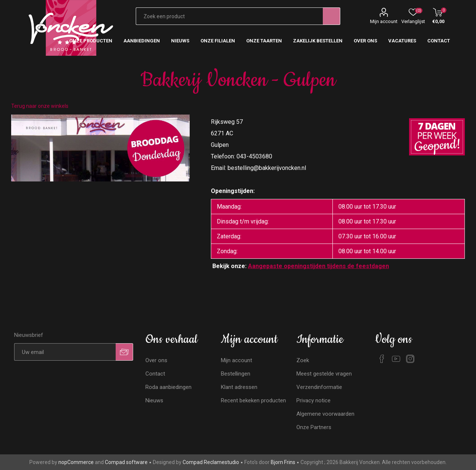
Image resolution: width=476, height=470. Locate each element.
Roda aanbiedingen (168, 387)
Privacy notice (313, 400)
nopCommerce (76, 462)
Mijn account (384, 21)
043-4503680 (254, 156)
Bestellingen (236, 374)
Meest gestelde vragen (324, 374)
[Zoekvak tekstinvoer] (229, 16)
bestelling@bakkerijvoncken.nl (267, 168)
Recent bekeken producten (253, 400)
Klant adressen (239, 387)
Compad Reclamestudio (211, 462)
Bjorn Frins (283, 462)
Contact (155, 374)
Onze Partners (314, 427)
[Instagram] (410, 359)
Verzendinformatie (319, 387)
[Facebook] (382, 359)
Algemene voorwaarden (325, 414)
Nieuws (154, 400)
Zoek (303, 360)
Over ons (156, 360)
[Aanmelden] (65, 352)
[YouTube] (396, 359)
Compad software (126, 462)
